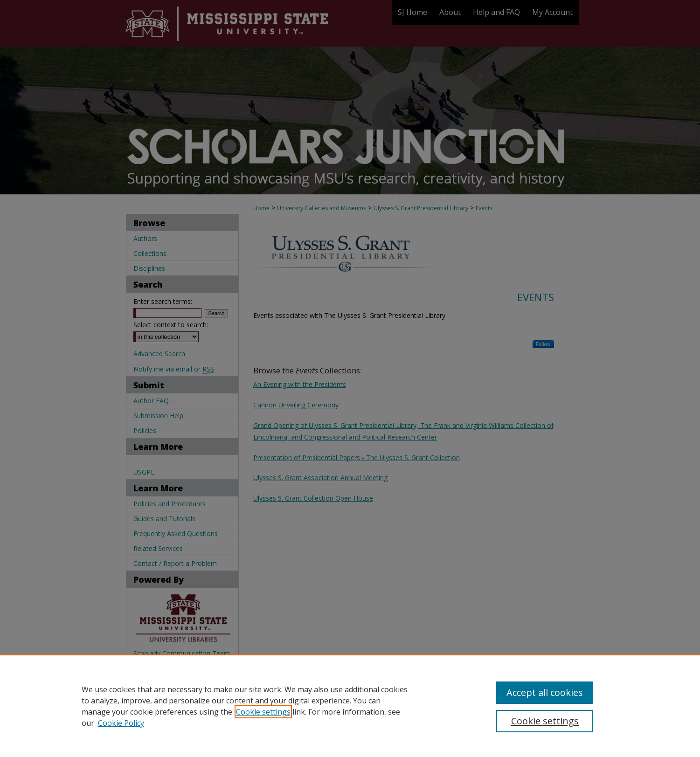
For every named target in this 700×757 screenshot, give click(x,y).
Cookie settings (263, 712)
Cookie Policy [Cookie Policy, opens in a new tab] (121, 723)
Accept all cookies (545, 692)
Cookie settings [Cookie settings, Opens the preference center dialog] (545, 721)
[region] (350, 706)
